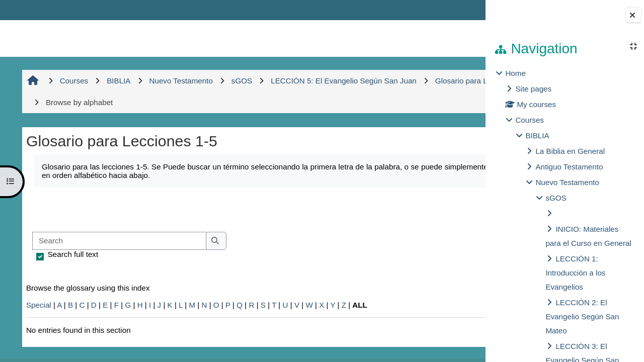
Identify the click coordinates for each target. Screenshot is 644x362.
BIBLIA (537, 135)
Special (37, 305)
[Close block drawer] (633, 15)
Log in (456, 10)
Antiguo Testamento (569, 167)
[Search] (118, 241)
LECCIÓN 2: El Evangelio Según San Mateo (582, 316)
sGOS (556, 198)
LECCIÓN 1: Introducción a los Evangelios (575, 273)
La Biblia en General (570, 151)
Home (515, 73)
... (453, 209)
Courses (530, 120)
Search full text (71, 254)
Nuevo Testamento (567, 182)
